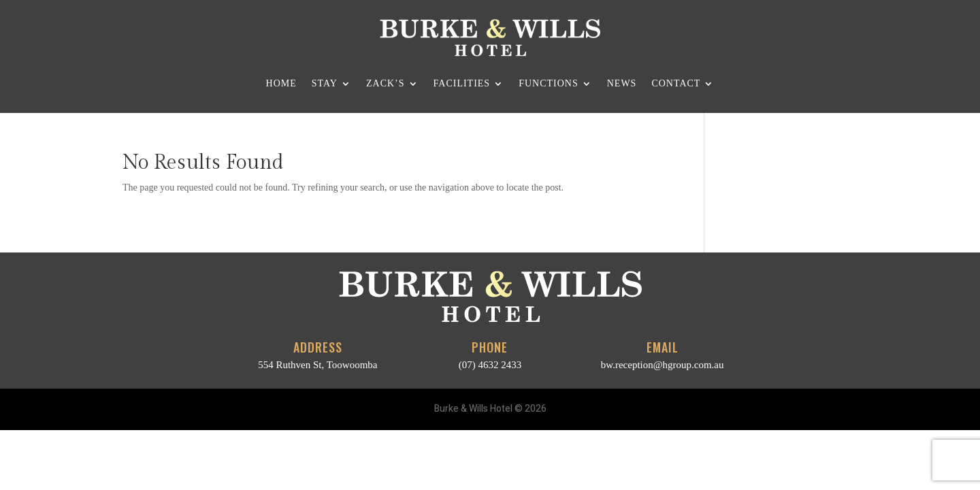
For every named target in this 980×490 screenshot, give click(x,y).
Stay (325, 83)
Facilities (462, 83)
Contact (676, 83)
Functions (549, 83)
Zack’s (386, 83)
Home (281, 83)
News (622, 83)
